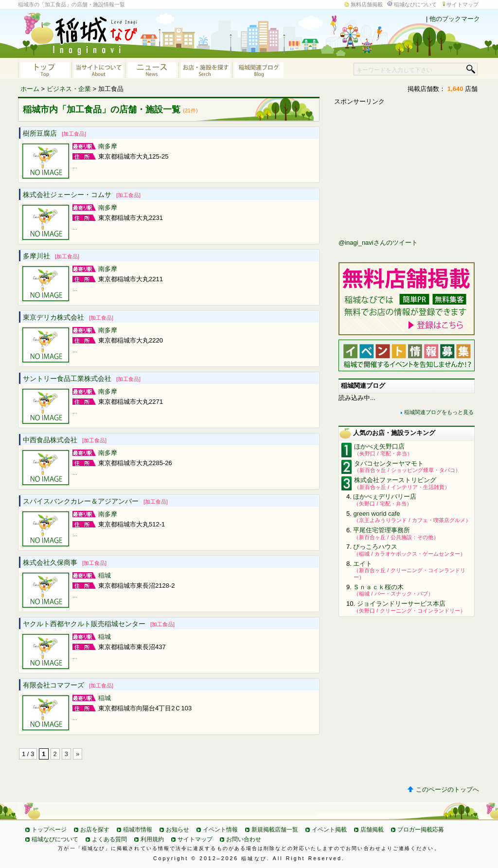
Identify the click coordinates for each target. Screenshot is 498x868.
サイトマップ (462, 4)
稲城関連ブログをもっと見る (439, 412)
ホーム (30, 89)
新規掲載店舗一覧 (275, 830)
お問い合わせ (244, 839)
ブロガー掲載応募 (421, 830)
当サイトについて (98, 69)
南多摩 (108, 146)
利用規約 (152, 839)
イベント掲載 (329, 830)
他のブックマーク (455, 19)
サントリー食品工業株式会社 (82, 379)
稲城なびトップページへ (45, 69)
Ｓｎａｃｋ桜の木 (378, 587)
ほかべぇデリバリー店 (385, 497)
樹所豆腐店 (54, 133)
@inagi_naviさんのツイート (378, 243)
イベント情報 (220, 830)
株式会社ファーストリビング (395, 480)
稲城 (105, 575)
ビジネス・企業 (69, 89)
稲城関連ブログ (259, 69)
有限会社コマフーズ (68, 685)
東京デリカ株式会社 (68, 317)
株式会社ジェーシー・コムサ (82, 195)
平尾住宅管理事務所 (382, 530)
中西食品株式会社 (65, 440)
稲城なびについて (415, 4)
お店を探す (95, 830)
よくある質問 (109, 839)
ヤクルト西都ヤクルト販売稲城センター (99, 624)
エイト (363, 564)
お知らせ (178, 830)
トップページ (49, 830)
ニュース (152, 69)
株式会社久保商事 (65, 562)
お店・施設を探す (205, 69)
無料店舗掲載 (367, 4)
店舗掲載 (372, 830)
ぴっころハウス (375, 547)
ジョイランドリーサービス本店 (401, 604)
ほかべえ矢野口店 (379, 446)
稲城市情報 (138, 830)
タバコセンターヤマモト (389, 463)
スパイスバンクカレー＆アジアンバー (95, 501)
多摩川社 (51, 256)
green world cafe (376, 514)
